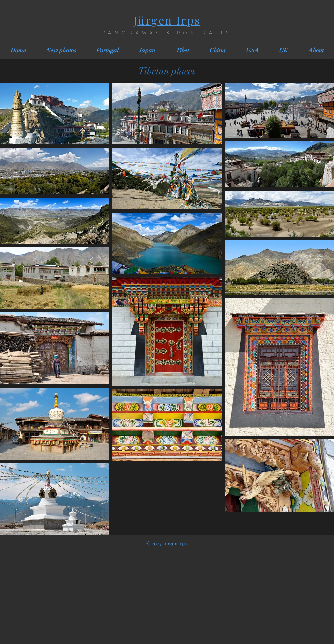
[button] (108, 51)
